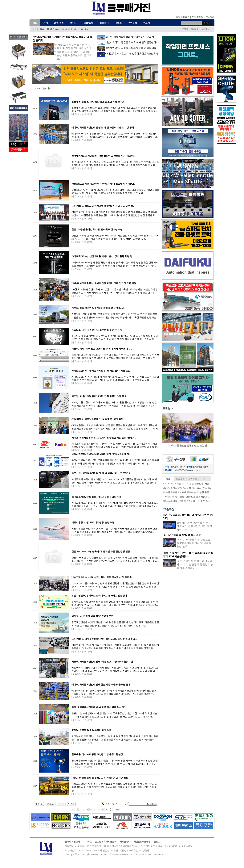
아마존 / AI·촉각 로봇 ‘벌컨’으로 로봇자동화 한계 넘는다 (192, 497)
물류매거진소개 (72, 842)
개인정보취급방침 (142, 842)
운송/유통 (59, 23)
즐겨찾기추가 (183, 17)
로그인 (185, 29)
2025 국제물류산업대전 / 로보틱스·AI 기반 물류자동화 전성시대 (195, 501)
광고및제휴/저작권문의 (106, 842)
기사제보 (87, 842)
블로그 (157, 842)
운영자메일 (198, 17)
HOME (37, 88)
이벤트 (118, 23)
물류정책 (104, 23)
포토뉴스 (168, 408)
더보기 (148, 23)
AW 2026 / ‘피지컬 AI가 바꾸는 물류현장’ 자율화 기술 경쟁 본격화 (196, 484)
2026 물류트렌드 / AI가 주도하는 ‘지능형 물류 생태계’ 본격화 (194, 492)
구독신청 (132, 23)
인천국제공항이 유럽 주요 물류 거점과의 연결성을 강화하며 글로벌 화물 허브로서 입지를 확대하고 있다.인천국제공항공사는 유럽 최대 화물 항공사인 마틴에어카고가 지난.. (114, 787)
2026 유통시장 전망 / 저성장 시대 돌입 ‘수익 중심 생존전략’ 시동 (195, 488)
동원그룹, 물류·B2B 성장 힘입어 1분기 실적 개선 (64, 29)
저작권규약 (125, 842)
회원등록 (195, 29)
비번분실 (205, 29)
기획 (46, 23)
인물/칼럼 (88, 23)
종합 (35, 23)
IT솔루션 (169, 509)
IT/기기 (74, 23)
